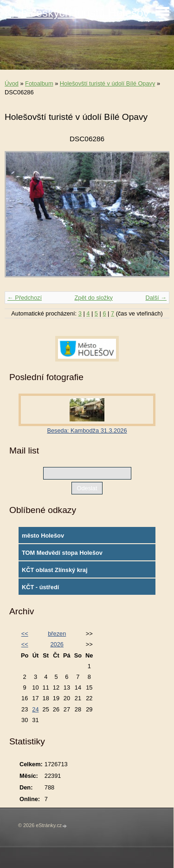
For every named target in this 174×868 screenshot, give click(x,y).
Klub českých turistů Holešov (77, 13)
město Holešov (43, 536)
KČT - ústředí (40, 587)
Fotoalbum (39, 83)
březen (57, 634)
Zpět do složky (93, 298)
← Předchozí (25, 298)
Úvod (12, 83)
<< (25, 634)
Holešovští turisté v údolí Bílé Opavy (108, 83)
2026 (57, 644)
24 (35, 709)
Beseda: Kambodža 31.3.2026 (87, 431)
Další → (156, 298)
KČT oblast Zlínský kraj (55, 570)
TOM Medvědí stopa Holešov (62, 553)
